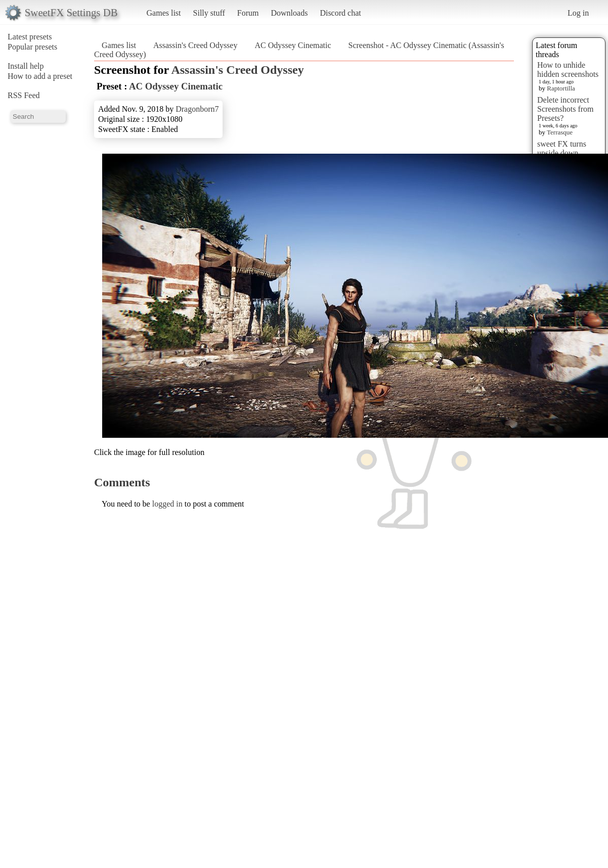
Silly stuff (209, 13)
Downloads (289, 13)
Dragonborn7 (197, 109)
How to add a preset (40, 76)
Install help (26, 66)
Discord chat (340, 13)
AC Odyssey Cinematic (293, 45)
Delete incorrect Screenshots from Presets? (566, 109)
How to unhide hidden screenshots (568, 70)
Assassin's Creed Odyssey (195, 45)
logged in (167, 504)
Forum (248, 13)
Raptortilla (561, 88)
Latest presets (30, 37)
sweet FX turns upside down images (562, 153)
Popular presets (32, 47)
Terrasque (560, 132)
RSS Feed (24, 95)
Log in (578, 13)
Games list (164, 13)
